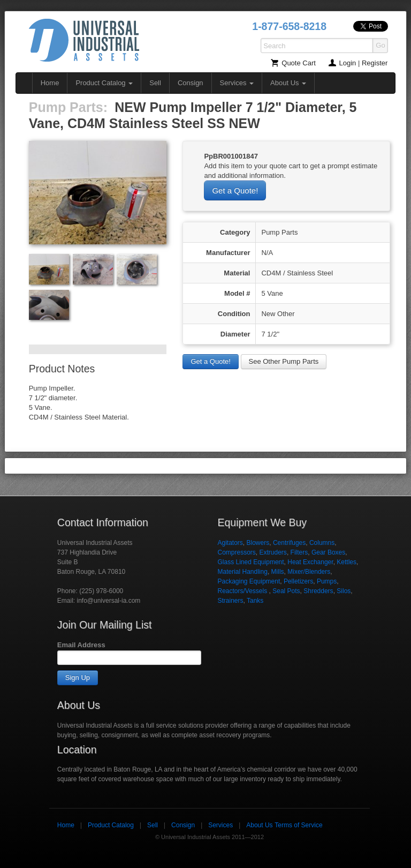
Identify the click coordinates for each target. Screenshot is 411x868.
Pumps (327, 581)
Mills (278, 572)
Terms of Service (298, 825)
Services (237, 83)
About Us (288, 83)
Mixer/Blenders (309, 572)
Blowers (258, 543)
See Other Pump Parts (284, 361)
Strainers (230, 601)
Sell (155, 83)
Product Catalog (104, 83)
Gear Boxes (328, 552)
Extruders (273, 552)
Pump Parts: (68, 107)
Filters (299, 552)
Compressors (236, 552)
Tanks (255, 601)
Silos (344, 591)
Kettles (347, 562)
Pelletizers (298, 581)
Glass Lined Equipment (250, 562)
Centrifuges (289, 543)
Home (50, 83)
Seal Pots (286, 591)
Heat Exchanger (310, 562)
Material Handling (242, 572)
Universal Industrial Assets (84, 40)
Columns (322, 543)
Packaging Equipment (249, 581)
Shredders (318, 591)
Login (348, 63)
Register (375, 63)
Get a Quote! (235, 190)
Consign (191, 83)
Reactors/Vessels (243, 591)
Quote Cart (299, 63)
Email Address (81, 645)
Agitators (230, 543)
